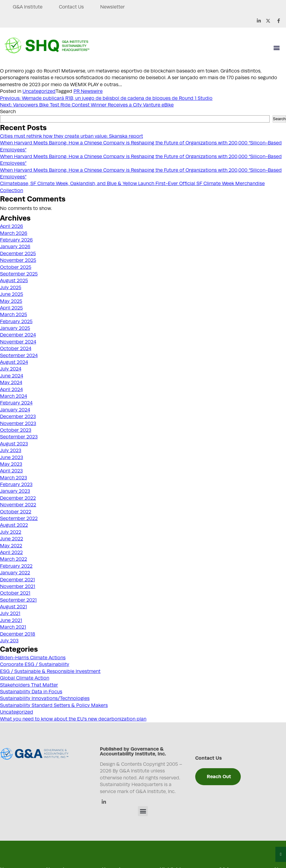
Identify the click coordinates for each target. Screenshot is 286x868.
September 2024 (19, 356)
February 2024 (16, 403)
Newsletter (114, 7)
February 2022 (16, 566)
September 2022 (19, 518)
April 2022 (11, 552)
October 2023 (16, 430)
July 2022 (11, 532)
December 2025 (18, 254)
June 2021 (11, 620)
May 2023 (11, 464)
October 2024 (16, 349)
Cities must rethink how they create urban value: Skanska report (71, 136)
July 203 (9, 641)
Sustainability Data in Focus (31, 692)
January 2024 (15, 410)
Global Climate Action (25, 678)
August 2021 (14, 607)
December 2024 (18, 335)
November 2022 (18, 505)
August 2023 (14, 444)
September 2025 (19, 274)
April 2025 (11, 308)
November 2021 (18, 586)
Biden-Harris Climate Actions (33, 658)
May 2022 (11, 546)
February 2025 (16, 322)
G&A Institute (28, 7)
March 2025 (14, 315)
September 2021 (18, 600)
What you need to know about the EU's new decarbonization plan (73, 719)
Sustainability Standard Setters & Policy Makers (54, 705)
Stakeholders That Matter (29, 685)
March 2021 (13, 627)
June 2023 (12, 458)
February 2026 (16, 240)
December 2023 (18, 417)
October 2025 (16, 267)
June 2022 (12, 539)
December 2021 (17, 580)
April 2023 (11, 471)
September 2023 (19, 437)
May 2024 (11, 383)
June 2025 (12, 294)
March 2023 (14, 478)
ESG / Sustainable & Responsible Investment (50, 671)
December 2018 (18, 634)
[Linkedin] (104, 802)
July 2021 (10, 613)
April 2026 (12, 226)
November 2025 (18, 260)
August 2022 (14, 525)
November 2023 (18, 424)
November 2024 (18, 342)
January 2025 (15, 328)
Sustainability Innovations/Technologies (45, 698)
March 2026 (14, 233)
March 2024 (14, 396)
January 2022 (15, 573)
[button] (276, 48)
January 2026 (15, 247)
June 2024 (12, 376)
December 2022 (18, 498)
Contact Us (72, 7)
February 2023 (16, 485)
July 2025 (11, 288)
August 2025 (14, 281)
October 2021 (15, 593)
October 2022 (16, 512)
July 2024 (11, 369)
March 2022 (14, 559)
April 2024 (11, 390)
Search (8, 112)
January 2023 (15, 491)
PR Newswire (88, 91)
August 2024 (14, 362)
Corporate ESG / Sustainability (35, 664)
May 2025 (11, 301)
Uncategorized (39, 91)
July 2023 (11, 451)
